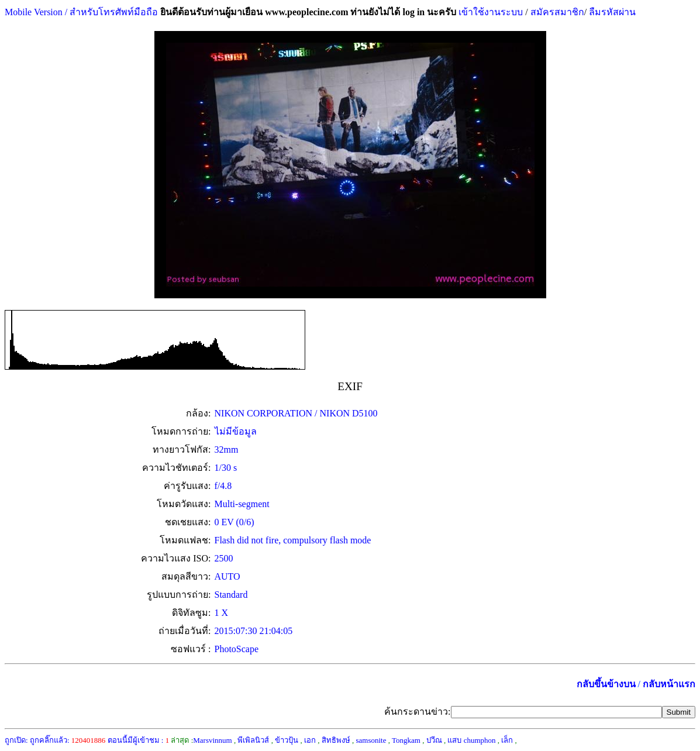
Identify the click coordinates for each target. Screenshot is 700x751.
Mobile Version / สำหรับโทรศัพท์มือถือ (81, 12)
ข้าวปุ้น (287, 740)
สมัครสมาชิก (557, 12)
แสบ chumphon (471, 740)
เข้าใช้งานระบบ (489, 12)
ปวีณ (434, 740)
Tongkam (406, 740)
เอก (310, 740)
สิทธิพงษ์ (336, 740)
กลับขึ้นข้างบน (606, 684)
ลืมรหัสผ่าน (611, 12)
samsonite (371, 740)
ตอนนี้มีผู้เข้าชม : (139, 740)
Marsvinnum (212, 740)
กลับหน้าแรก (669, 684)
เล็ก (507, 740)
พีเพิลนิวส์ (253, 740)
